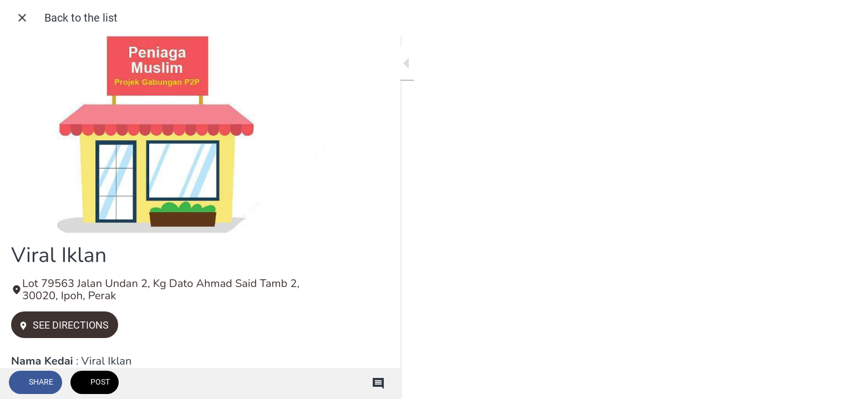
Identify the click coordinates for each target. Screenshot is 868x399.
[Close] (22, 18)
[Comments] (311, 383)
